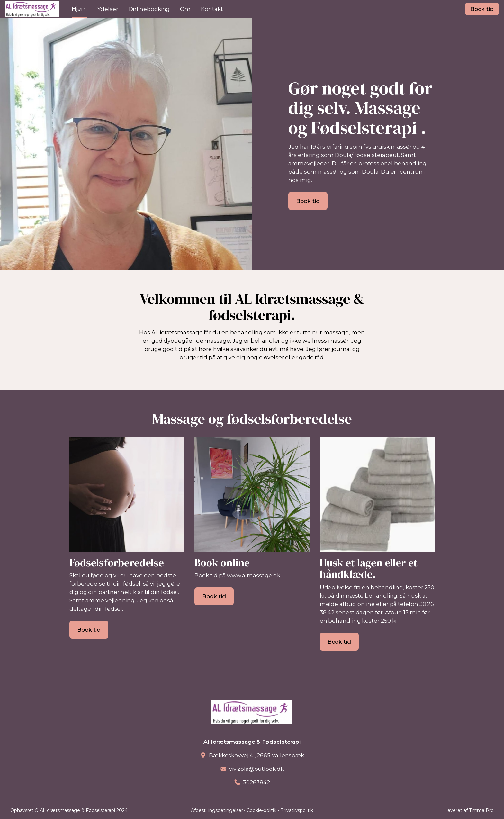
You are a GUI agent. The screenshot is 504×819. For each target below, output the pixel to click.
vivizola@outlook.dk (256, 769)
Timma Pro (481, 810)
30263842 (256, 782)
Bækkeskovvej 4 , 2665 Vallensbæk (256, 755)
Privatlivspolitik (297, 810)
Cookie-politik (261, 810)
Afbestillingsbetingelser (217, 810)
